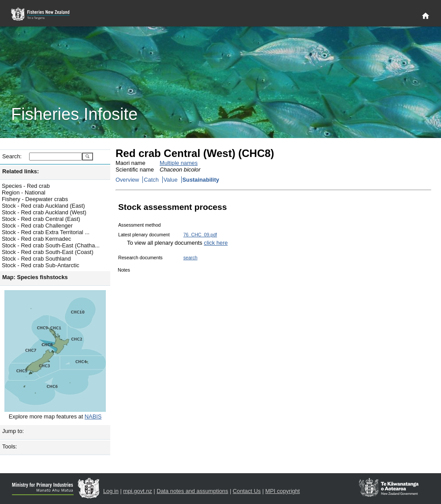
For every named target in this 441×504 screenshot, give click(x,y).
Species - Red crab (26, 186)
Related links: (21, 171)
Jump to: (13, 431)
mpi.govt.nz (137, 491)
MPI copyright (283, 491)
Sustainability (201, 180)
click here (216, 243)
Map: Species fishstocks (35, 277)
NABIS (93, 416)
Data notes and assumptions (192, 491)
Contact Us (247, 491)
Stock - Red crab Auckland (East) (43, 206)
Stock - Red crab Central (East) (41, 219)
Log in (111, 491)
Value (171, 180)
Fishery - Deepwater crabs (35, 199)
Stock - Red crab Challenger (37, 226)
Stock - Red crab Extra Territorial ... (46, 232)
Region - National (24, 192)
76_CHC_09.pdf (200, 235)
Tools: (9, 446)
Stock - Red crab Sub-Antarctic (41, 265)
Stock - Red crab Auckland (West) (44, 212)
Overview (127, 180)
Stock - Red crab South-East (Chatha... (51, 245)
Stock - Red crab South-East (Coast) (48, 252)
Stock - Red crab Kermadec (36, 239)
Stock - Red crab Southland (36, 259)
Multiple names (179, 163)
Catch (151, 180)
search (191, 258)
